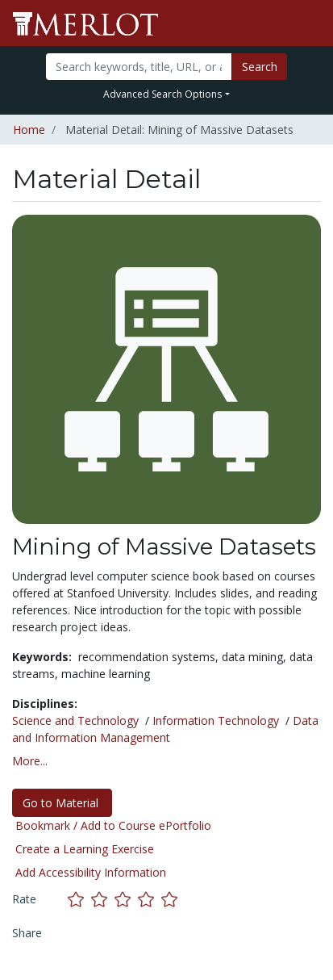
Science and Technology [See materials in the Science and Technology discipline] (75, 720)
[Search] (139, 67)
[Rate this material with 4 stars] (150, 899)
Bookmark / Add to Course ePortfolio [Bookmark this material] (113, 825)
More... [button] (30, 761)
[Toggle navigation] (310, 23)
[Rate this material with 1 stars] (79, 899)
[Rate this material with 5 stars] (171, 899)
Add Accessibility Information (91, 872)
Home (29, 130)
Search (260, 67)
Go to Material (62, 803)
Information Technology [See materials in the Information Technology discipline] (216, 720)
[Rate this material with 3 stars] (126, 899)
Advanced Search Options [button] (162, 94)
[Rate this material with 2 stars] (103, 899)
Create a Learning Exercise (85, 849)
